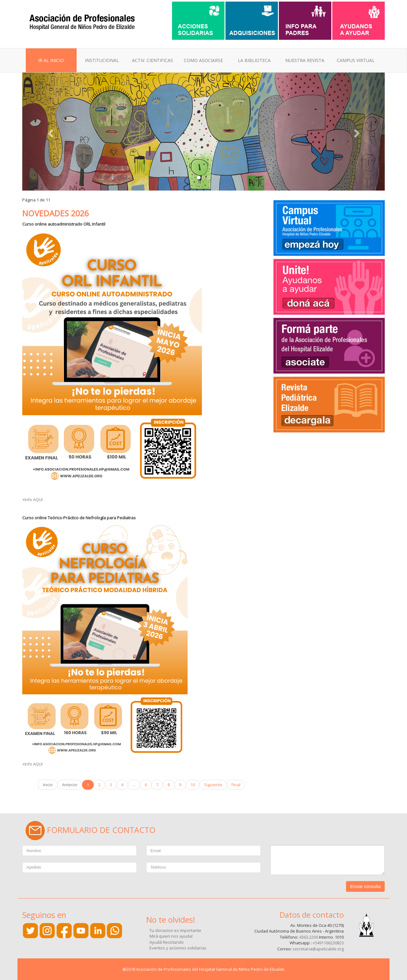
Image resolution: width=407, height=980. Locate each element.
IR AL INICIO (51, 60)
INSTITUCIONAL (102, 60)
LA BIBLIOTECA (254, 60)
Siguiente (213, 785)
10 (193, 785)
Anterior (70, 785)
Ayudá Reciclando (167, 942)
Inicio (48, 785)
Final (236, 785)
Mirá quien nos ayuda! (171, 936)
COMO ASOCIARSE (203, 60)
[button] (49, 132)
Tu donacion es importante (175, 930)
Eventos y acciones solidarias (178, 948)
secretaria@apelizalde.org (318, 949)
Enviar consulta (365, 886)
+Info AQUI (32, 500)
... (134, 785)
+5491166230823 (328, 943)
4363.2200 (309, 937)
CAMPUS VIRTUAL (356, 60)
